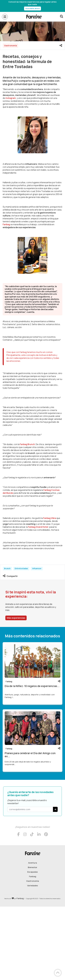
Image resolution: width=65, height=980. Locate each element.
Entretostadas (21, 569)
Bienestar (32, 867)
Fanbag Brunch (27, 444)
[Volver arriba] (58, 973)
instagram (11, 98)
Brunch (7, 569)
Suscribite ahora (32, 8)
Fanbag (6, 224)
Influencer (37, 569)
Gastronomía (33, 881)
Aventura (33, 863)
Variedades (32, 886)
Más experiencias (16, 618)
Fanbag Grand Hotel (38, 527)
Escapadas (32, 872)
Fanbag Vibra (50, 518)
